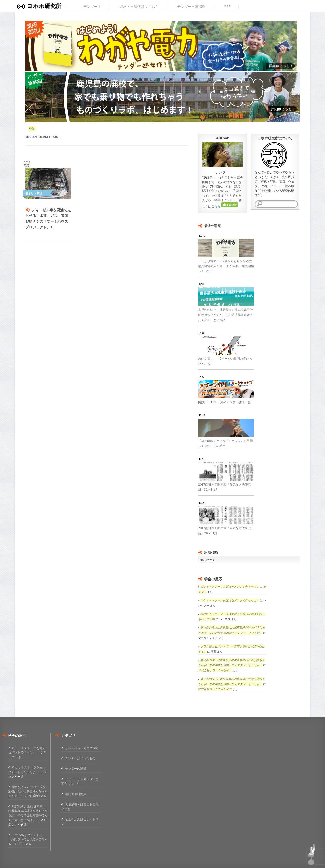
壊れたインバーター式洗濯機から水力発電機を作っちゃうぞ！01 (28, 791)
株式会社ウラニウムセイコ (215, 670)
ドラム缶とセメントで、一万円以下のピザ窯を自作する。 (28, 839)
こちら (216, 206)
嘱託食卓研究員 (76, 794)
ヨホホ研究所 (44, 6)
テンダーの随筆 (76, 768)
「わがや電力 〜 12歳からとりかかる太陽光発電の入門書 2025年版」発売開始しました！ (226, 266)
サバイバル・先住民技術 (82, 748)
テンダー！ (92, 6)
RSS (227, 6)
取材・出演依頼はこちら (139, 6)
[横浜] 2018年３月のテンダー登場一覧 (224, 402)
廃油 (32, 129)
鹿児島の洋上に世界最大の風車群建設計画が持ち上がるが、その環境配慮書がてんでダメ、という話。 (225, 315)
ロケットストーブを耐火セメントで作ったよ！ (230, 586)
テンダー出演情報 (191, 6)
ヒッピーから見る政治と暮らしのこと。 (80, 781)
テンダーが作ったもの (80, 758)
